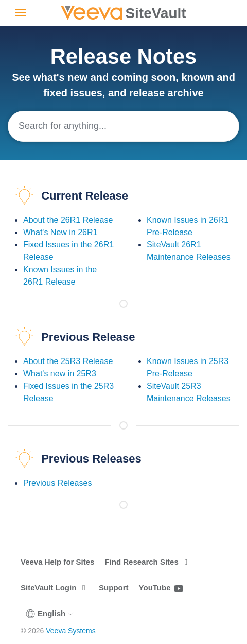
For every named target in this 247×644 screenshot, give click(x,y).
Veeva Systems (71, 631)
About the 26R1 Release (68, 220)
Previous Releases (57, 483)
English (50, 614)
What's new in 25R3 (60, 374)
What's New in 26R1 (60, 232)
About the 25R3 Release (68, 361)
